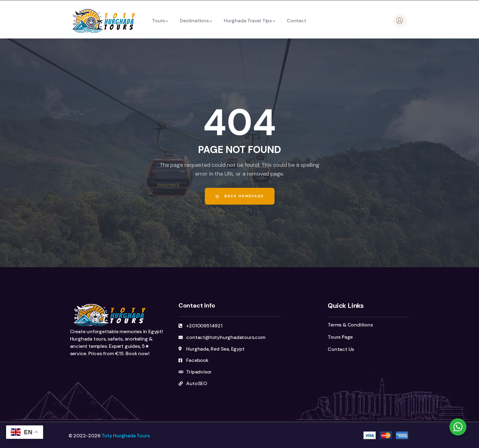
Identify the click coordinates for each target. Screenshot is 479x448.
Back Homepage (240, 196)
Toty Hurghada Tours (125, 436)
